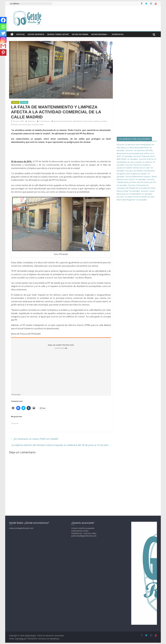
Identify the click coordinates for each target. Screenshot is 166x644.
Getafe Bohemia (99, 34)
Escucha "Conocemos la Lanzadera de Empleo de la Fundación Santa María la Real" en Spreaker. (136, 188)
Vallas (41, 125)
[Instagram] (3, 40)
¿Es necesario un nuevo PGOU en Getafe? (34, 439)
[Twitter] (3, 33)
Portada (24, 102)
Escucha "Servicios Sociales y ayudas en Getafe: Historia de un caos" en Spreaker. (135, 168)
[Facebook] (3, 20)
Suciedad (35, 125)
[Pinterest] (3, 53)
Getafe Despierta (36, 34)
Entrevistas (118, 34)
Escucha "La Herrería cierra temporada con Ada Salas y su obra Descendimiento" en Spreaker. (135, 147)
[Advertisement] (58, 152)
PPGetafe (14, 125)
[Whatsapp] (3, 27)
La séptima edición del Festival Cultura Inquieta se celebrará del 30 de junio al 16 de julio (61, 445)
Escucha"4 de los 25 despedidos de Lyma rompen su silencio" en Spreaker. (136, 162)
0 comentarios (43, 121)
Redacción (32, 121)
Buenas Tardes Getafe (58, 34)
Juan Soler (103, 121)
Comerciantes (88, 121)
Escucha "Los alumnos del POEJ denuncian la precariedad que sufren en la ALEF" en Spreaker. (135, 153)
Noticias (20, 34)
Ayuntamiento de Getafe (63, 121)
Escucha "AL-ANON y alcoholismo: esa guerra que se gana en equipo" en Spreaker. (136, 174)
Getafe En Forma (80, 34)
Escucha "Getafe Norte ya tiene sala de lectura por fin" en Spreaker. (137, 182)
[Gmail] (3, 46)
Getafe (96, 121)
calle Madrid (77, 121)
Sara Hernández (25, 125)
